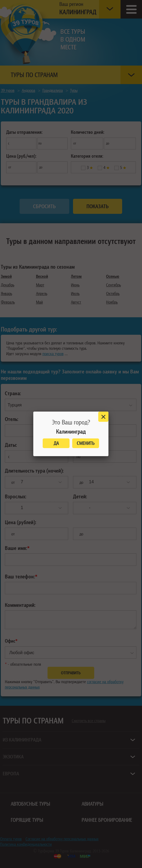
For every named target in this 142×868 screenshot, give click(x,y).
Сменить (86, 443)
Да (56, 443)
